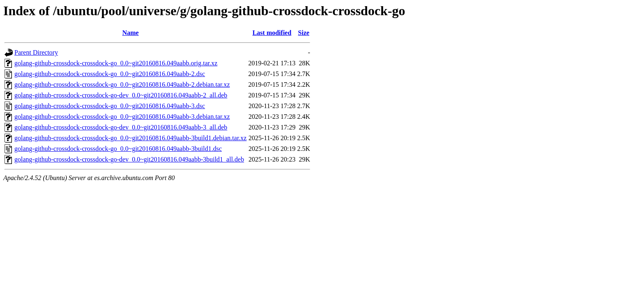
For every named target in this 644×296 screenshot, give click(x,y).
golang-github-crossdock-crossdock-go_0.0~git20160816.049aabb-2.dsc (110, 74)
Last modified (272, 33)
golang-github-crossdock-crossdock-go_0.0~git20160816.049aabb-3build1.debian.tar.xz (130, 138)
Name (131, 33)
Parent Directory (36, 52)
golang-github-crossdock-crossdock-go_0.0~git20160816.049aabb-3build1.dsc (118, 149)
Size (304, 33)
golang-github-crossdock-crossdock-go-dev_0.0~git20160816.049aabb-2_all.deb (121, 95)
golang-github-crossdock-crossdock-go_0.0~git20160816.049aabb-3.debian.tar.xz (122, 117)
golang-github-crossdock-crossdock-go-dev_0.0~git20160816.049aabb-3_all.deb (121, 127)
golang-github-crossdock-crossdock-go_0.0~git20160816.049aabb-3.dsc (110, 106)
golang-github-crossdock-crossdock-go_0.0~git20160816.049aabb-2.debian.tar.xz (122, 84)
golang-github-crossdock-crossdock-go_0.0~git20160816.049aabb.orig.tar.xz (116, 63)
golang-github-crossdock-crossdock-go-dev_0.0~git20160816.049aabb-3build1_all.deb (129, 159)
